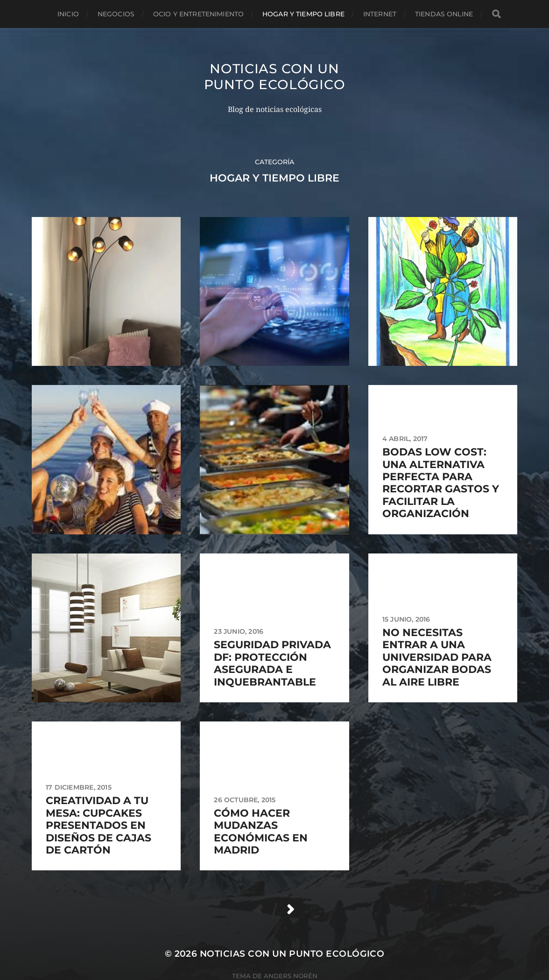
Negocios (116, 14)
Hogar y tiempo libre (303, 14)
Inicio (68, 14)
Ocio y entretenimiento (198, 14)
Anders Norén (291, 976)
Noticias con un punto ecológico (275, 77)
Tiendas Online (444, 14)
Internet (380, 14)
